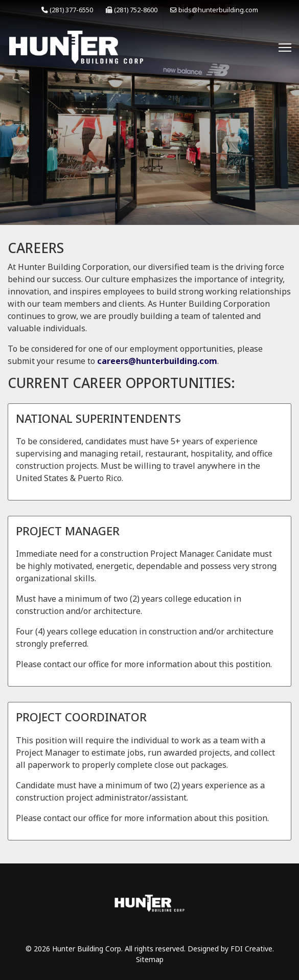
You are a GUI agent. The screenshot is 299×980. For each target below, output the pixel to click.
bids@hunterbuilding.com (218, 10)
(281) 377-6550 (71, 10)
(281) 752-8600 (136, 10)
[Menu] (285, 48)
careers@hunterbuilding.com (157, 361)
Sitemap (150, 959)
